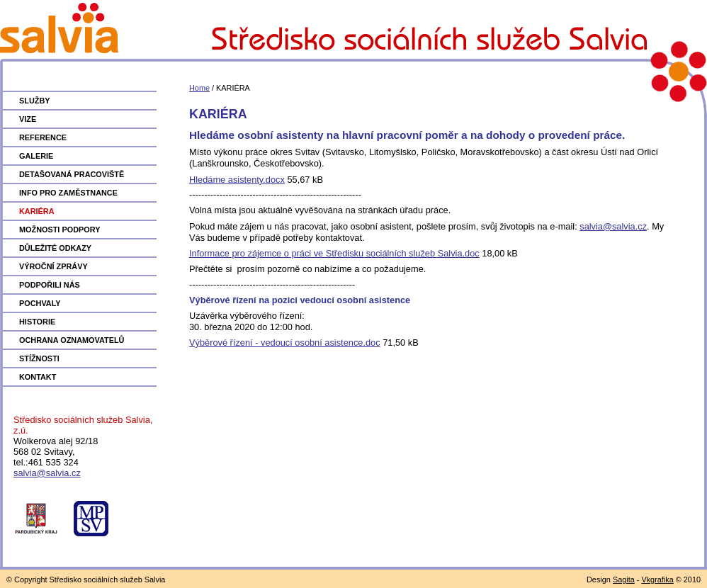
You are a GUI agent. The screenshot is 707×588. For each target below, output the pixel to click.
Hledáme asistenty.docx (237, 180)
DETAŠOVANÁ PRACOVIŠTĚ (72, 174)
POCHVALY (40, 303)
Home (199, 88)
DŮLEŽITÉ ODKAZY (55, 248)
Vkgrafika (657, 579)
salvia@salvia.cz (47, 473)
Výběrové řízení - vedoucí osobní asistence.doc (285, 343)
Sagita (624, 579)
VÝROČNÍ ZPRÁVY (53, 266)
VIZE (28, 119)
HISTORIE (37, 322)
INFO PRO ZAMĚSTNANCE (68, 193)
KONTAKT (38, 377)
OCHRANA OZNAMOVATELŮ (72, 340)
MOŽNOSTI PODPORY (60, 230)
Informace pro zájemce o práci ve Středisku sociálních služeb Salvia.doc (334, 253)
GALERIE (36, 156)
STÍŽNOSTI (39, 358)
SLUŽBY (35, 101)
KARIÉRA (37, 211)
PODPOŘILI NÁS (50, 285)
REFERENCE (43, 137)
